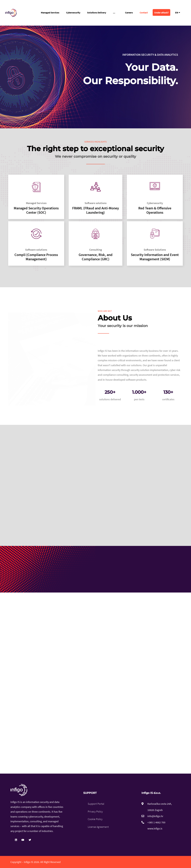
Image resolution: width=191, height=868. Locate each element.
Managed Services (50, 13)
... (114, 13)
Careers (129, 13)
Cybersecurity (73, 13)
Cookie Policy (95, 819)
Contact (144, 13)
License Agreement (98, 827)
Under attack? (161, 13)
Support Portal (96, 804)
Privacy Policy (95, 811)
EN (178, 13)
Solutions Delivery (97, 13)
